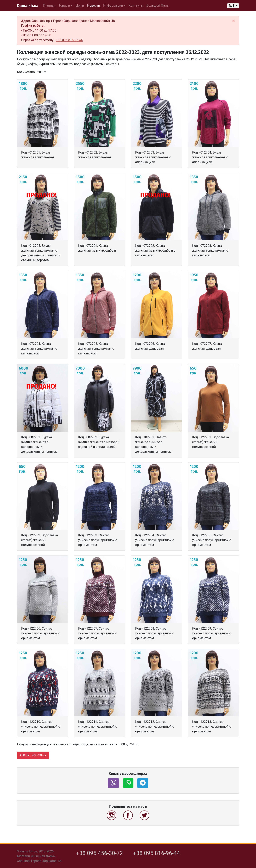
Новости (94, 5)
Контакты (136, 5)
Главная (49, 5)
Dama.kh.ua (28, 6)
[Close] (233, 21)
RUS (232, 6)
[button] (113, 783)
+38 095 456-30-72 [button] (33, 755)
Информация (113, 5)
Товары (64, 5)
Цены (80, 5)
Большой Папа (157, 5)
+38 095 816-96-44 (69, 40)
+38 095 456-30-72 (99, 853)
